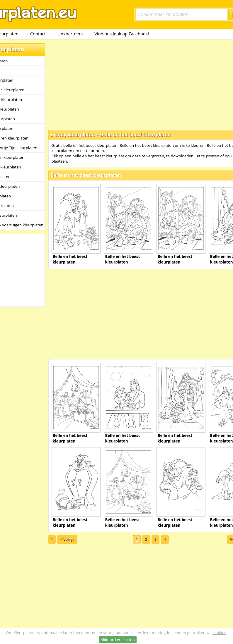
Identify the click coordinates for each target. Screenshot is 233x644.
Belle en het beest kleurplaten (135, 135)
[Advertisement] (125, 84)
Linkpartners (70, 34)
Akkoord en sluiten (118, 640)
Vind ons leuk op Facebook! (122, 34)
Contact (38, 34)
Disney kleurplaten (73, 135)
